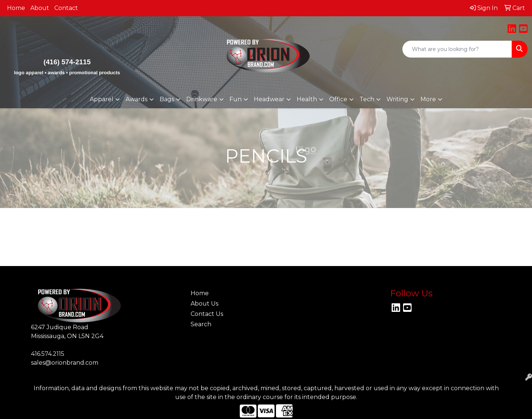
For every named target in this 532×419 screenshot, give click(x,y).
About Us (204, 304)
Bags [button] (167, 99)
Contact (66, 8)
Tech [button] (367, 99)
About (40, 8)
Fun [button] (236, 99)
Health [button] (307, 99)
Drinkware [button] (202, 99)
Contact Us (207, 314)
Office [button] (338, 99)
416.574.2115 (48, 354)
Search (201, 324)
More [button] (428, 99)
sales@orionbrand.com (65, 363)
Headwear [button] (269, 99)
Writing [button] (397, 99)
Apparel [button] (102, 99)
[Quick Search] (457, 49)
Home (16, 8)
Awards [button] (137, 99)
